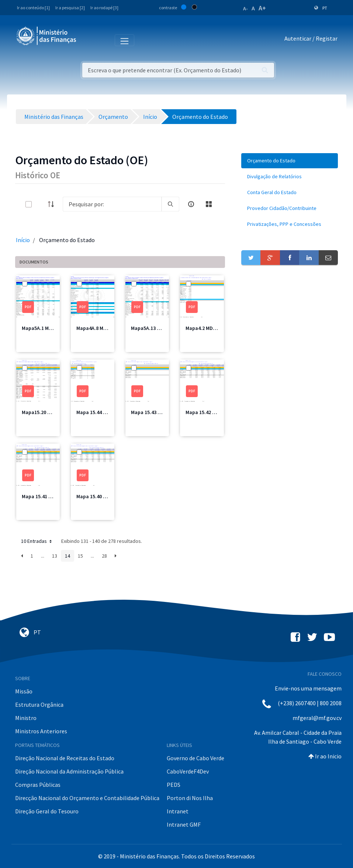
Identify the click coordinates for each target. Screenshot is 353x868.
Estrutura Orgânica (39, 705)
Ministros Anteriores (41, 731)
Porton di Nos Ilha (190, 798)
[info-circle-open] (191, 204)
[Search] (112, 204)
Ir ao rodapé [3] (104, 8)
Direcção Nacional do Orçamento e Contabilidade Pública (87, 798)
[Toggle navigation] (88, 40)
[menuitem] (290, 161)
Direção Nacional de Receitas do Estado (65, 758)
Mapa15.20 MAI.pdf (43, 412)
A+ (262, 8)
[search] (170, 204)
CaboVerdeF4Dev (188, 771)
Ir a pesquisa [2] (70, 8)
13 (55, 556)
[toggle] (41, 204)
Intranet (178, 811)
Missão (24, 691)
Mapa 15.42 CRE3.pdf (209, 412)
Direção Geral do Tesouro (47, 811)
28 (104, 556)
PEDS (174, 785)
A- (245, 8)
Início (23, 240)
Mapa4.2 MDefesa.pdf (210, 328)
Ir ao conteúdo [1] (33, 8)
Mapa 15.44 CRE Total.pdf (105, 412)
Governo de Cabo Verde (195, 758)
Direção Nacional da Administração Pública (69, 771)
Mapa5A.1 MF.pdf (41, 328)
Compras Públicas (38, 785)
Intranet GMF (184, 824)
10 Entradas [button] (37, 541)
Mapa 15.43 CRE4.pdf (155, 412)
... (43, 556)
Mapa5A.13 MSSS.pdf (155, 328)
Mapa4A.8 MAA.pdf (98, 328)
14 (68, 556)
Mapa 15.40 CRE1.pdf (100, 496)
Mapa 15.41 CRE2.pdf (45, 496)
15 (80, 556)
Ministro (26, 718)
